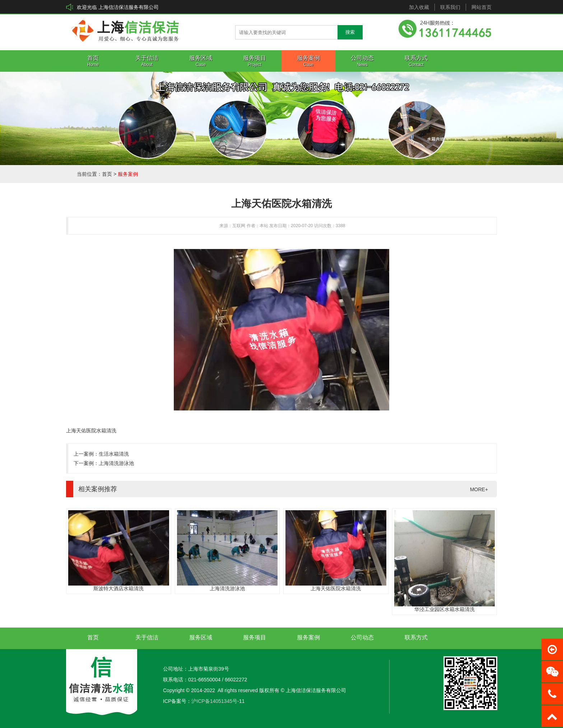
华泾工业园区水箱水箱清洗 (445, 609)
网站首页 (481, 7)
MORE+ (479, 489)
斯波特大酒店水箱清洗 (118, 588)
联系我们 (450, 7)
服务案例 (128, 174)
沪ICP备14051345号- (215, 701)
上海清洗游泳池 (116, 463)
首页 (107, 174)
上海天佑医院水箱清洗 (336, 588)
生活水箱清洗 (114, 454)
